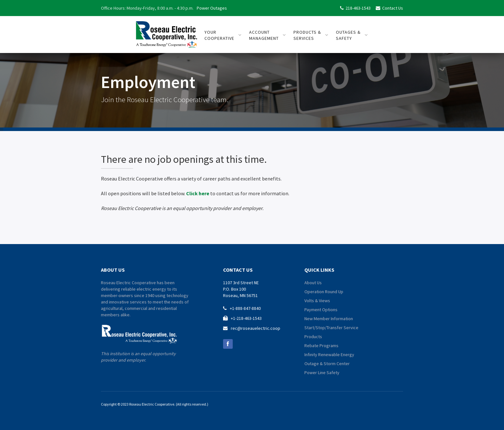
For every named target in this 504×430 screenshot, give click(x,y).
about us (113, 270)
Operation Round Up (324, 292)
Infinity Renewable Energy (329, 355)
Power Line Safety (322, 373)
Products (313, 337)
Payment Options (321, 310)
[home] (166, 32)
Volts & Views (317, 301)
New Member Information (329, 319)
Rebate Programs (321, 346)
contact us (238, 270)
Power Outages (212, 8)
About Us (313, 283)
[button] (223, 35)
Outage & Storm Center (327, 364)
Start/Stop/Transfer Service (331, 328)
